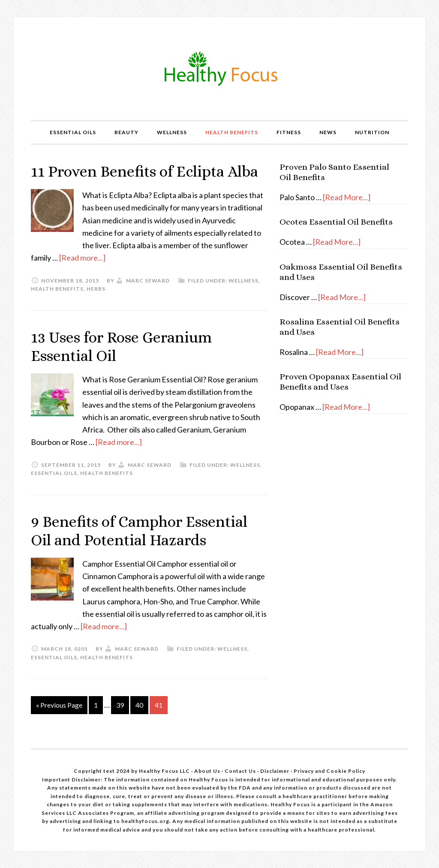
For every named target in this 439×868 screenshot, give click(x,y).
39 (120, 705)
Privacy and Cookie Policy (329, 771)
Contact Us (240, 771)
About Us (208, 771)
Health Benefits (57, 289)
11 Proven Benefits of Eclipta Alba (144, 171)
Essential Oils (54, 473)
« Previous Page (59, 705)
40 (139, 705)
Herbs (96, 289)
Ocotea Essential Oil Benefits (336, 222)
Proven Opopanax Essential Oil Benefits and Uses (340, 382)
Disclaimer (275, 771)
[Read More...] (347, 197)
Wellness (244, 281)
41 (159, 705)
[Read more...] (82, 258)
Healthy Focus (219, 69)
